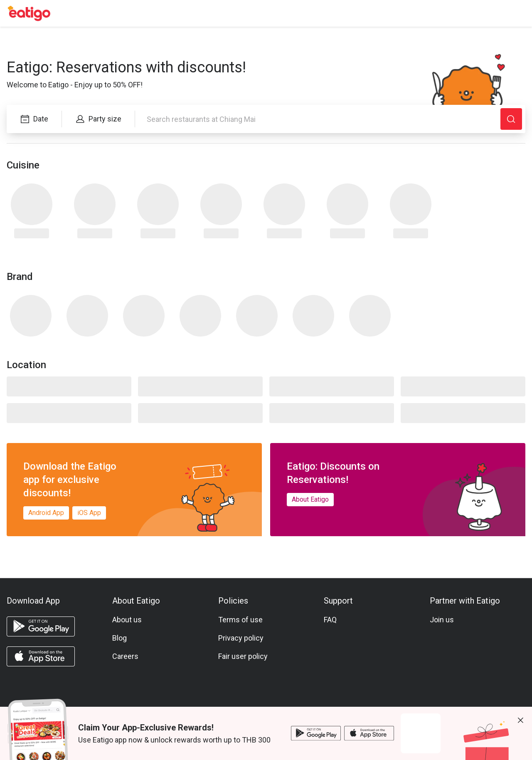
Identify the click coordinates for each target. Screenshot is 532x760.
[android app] (41, 626)
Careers (125, 656)
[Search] (511, 119)
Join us (442, 620)
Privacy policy (241, 638)
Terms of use (240, 620)
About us (127, 620)
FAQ (330, 620)
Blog (119, 638)
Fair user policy (243, 656)
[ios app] (41, 656)
